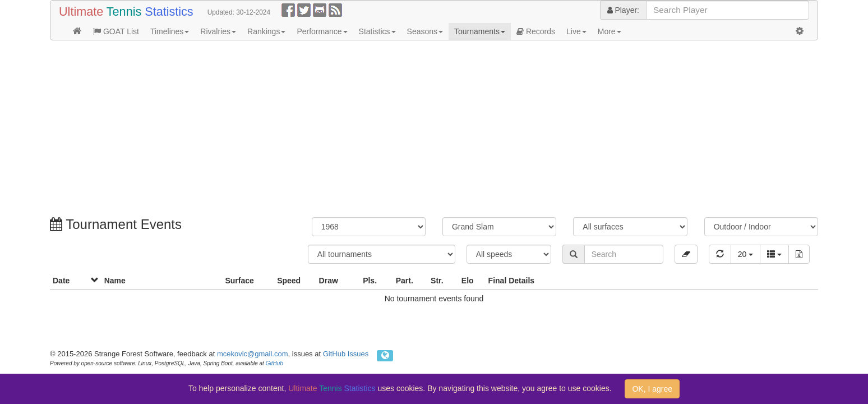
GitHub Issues (346, 354)
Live (576, 31)
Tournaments (480, 31)
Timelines (170, 31)
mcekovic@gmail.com (253, 354)
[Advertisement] (386, 130)
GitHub (274, 363)
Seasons (425, 31)
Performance (322, 31)
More (610, 31)
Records (536, 31)
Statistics (377, 31)
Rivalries (218, 31)
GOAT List (116, 31)
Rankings (266, 31)
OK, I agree (652, 389)
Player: (623, 10)
